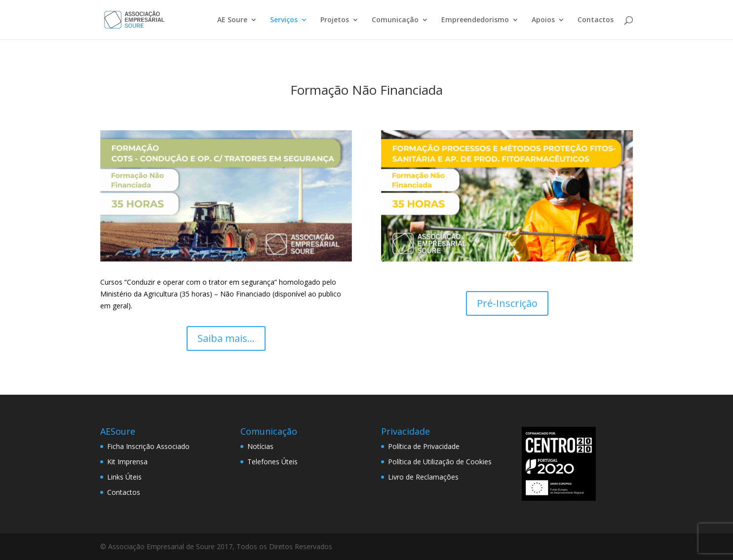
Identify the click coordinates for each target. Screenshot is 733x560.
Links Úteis (124, 477)
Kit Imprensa (127, 462)
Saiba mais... (226, 338)
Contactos (596, 20)
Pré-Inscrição (507, 303)
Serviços (284, 20)
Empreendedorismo (475, 20)
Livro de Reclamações (423, 477)
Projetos (335, 20)
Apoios (543, 20)
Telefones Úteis (272, 462)
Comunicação (395, 20)
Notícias (260, 446)
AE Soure (232, 20)
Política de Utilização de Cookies (440, 462)
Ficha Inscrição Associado (148, 446)
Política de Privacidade (424, 446)
